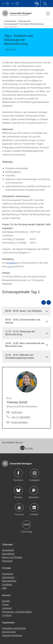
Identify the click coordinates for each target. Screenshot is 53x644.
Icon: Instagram (34, 473)
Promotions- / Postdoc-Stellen (17, 612)
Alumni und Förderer (12, 557)
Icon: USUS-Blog (26, 525)
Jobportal (7, 608)
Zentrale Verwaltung (12, 635)
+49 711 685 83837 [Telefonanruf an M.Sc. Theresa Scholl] (21, 417)
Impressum (8, 574)
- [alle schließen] (49, 302)
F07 (13, 3)
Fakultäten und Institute (14, 628)
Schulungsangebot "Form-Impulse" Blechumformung (24, 24)
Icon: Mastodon (34, 490)
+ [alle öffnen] (44, 302)
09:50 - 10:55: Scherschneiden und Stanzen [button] (23, 321)
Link (9, 266)
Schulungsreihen (24, 21)
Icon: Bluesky (18, 490)
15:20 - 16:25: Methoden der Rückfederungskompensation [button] (20, 356)
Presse (5, 604)
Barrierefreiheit (9, 581)
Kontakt (27, 448)
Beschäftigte (8, 554)
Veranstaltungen (10, 21)
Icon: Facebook (18, 473)
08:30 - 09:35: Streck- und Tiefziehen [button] (24, 311)
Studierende (8, 550)
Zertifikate (7, 584)
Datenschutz (8, 577)
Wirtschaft (7, 561)
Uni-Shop (7, 615)
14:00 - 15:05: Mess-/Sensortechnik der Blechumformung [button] (25, 345)
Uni (3, 3)
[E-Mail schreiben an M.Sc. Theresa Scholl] (17, 422)
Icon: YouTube (19, 507)
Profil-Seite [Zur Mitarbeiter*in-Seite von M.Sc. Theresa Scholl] (17, 412)
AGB (4, 588)
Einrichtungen (9, 632)
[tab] (26, 311)
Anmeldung (12, 263)
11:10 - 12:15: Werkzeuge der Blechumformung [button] (20, 333)
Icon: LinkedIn (34, 507)
